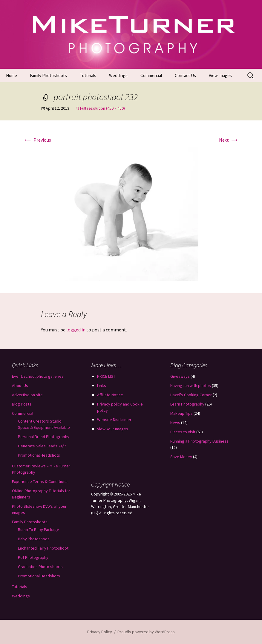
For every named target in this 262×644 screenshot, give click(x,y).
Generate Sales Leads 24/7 (42, 446)
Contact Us (185, 75)
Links (102, 386)
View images (220, 75)
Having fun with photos (191, 386)
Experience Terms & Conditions (40, 481)
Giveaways (180, 376)
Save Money (181, 457)
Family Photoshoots (48, 75)
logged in (76, 330)
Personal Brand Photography (44, 437)
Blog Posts (22, 404)
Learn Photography (187, 404)
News (175, 423)
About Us (20, 386)
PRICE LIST (106, 376)
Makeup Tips (181, 413)
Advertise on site (27, 395)
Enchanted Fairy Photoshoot (43, 548)
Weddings (118, 75)
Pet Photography (33, 557)
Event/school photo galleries (38, 376)
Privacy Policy (100, 632)
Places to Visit (183, 432)
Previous (37, 140)
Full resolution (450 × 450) (102, 108)
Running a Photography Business (199, 441)
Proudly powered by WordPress (146, 632)
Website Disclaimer (114, 420)
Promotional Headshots (39, 455)
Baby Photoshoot (33, 539)
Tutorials (88, 75)
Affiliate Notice (110, 395)
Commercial (151, 75)
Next (229, 140)
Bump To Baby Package (39, 530)
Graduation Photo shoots (40, 567)
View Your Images (113, 429)
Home (12, 75)
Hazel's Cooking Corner (191, 395)
